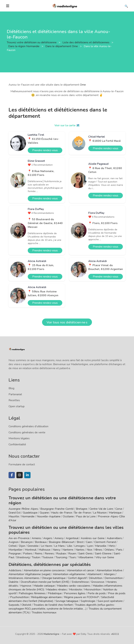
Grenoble (33, 546)
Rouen (72, 554)
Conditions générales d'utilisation (28, 426)
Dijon (22, 546)
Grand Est (15, 513)
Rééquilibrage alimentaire (46, 597)
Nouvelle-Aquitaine (49, 516)
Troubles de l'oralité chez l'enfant (53, 605)
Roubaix (61, 554)
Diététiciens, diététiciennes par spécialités (50, 565)
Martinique (115, 513)
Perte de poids (97, 593)
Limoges (80, 546)
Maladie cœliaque (44, 586)
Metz (112, 546)
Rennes (49, 554)
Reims (39, 554)
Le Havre (46, 546)
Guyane (44, 513)
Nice (89, 550)
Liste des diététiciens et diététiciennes (86, 42)
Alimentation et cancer (81, 570)
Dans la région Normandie (24, 46)
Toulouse (48, 557)
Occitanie (68, 516)
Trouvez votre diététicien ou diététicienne (32, 42)
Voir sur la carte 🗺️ (67, 125)
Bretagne (82, 509)
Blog (11, 388)
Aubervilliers (114, 538)
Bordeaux (41, 542)
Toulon (36, 557)
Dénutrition (96, 578)
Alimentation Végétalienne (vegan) (30, 574)
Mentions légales (19, 438)
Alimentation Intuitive (109, 570)
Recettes (14, 400)
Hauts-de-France (62, 513)
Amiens (36, 538)
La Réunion (100, 513)
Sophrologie (88, 601)
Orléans (109, 550)
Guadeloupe (30, 513)
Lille (70, 546)
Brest (80, 542)
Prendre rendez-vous (45, 150)
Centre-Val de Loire (101, 509)
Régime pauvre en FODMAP (81, 597)
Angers (48, 538)
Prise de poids (117, 593)
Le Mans (59, 546)
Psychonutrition (19, 597)
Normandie (28, 516)
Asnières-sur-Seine (93, 538)
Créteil (13, 546)
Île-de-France (83, 513)
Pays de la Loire (86, 516)
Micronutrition (92, 590)
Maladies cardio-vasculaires (74, 586)
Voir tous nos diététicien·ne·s (67, 322)
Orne (83, 85)
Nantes (80, 550)
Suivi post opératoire (110, 601)
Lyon (90, 546)
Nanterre (68, 550)
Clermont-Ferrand (105, 542)
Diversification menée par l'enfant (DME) (45, 582)
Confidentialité (17, 444)
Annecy (59, 538)
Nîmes (98, 550)
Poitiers (28, 554)
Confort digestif (77, 578)
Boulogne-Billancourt (62, 542)
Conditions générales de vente (27, 432)
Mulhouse (44, 550)
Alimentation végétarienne (69, 574)
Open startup (17, 406)
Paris (119, 550)
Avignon (14, 542)
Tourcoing (61, 557)
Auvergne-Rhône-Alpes (23, 509)
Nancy (56, 550)
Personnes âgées (75, 593)
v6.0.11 (115, 634)
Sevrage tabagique (67, 601)
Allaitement (94, 574)
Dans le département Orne (62, 46)
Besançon (27, 542)
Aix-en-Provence (19, 538)
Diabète (13, 582)
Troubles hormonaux (44, 613)
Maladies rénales (57, 590)
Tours (73, 557)
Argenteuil (72, 538)
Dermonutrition (114, 578)
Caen (89, 542)
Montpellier (16, 550)
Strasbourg (23, 557)
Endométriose (80, 582)
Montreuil (31, 550)
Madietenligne (51, 634)
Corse (119, 509)
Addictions (15, 570)
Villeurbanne (86, 557)
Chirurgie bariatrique (54, 578)
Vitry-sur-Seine (105, 557)
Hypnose (26, 586)
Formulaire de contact (22, 464)
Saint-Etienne (103, 554)
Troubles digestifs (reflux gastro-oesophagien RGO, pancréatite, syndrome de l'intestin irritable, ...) (62, 607)
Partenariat (15, 394)
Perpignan (15, 554)
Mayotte (14, 516)
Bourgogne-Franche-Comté (57, 509)
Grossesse (98, 582)
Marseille (101, 546)
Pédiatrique (55, 593)
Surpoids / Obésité (20, 605)
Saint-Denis (85, 554)
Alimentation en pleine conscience (44, 570)
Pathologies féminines (32, 593)
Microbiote (76, 590)
